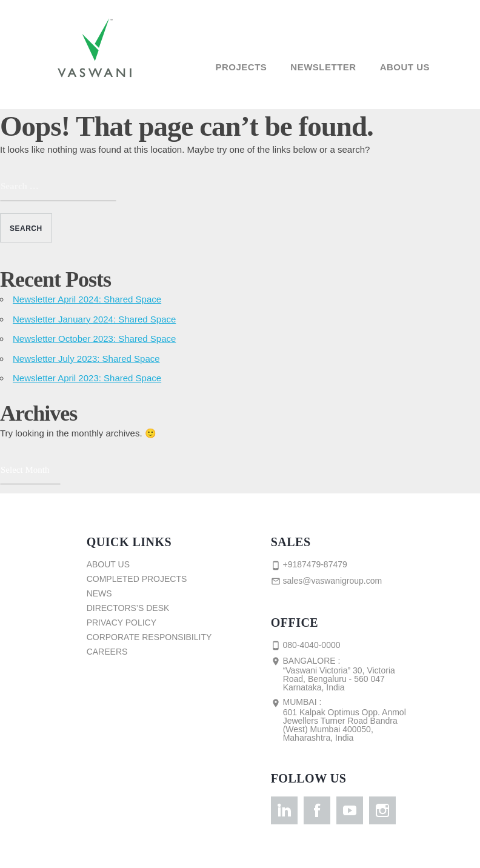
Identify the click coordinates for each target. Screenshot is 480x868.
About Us (405, 67)
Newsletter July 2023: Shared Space (86, 359)
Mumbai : (345, 719)
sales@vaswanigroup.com (327, 581)
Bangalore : (345, 674)
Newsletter (323, 67)
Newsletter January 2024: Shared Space (94, 319)
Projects (241, 67)
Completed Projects (137, 579)
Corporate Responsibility (149, 637)
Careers (107, 652)
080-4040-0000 (306, 646)
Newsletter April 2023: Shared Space (87, 378)
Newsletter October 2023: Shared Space (94, 339)
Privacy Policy (122, 623)
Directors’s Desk (128, 608)
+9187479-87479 (309, 565)
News (99, 593)
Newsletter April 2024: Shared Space (87, 299)
